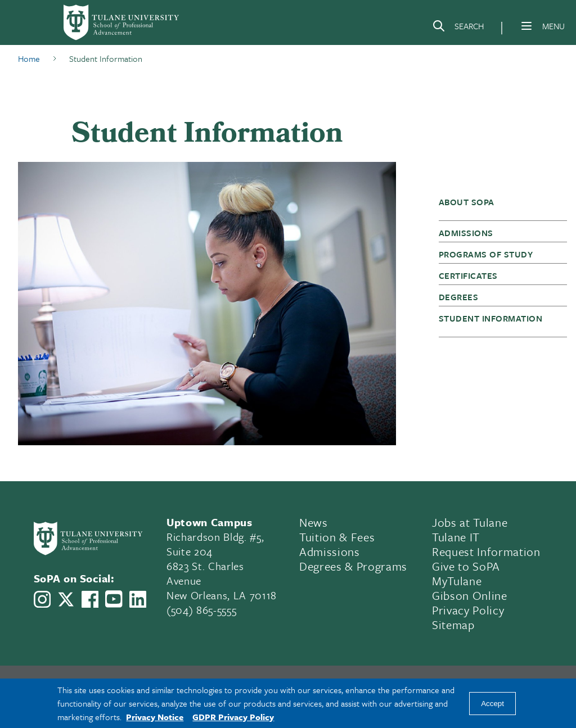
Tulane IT (456, 537)
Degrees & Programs (353, 566)
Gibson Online (470, 595)
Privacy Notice (155, 717)
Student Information (490, 318)
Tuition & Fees (337, 537)
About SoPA (467, 202)
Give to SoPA (466, 566)
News (314, 522)
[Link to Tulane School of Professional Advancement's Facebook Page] (90, 599)
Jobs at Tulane (470, 522)
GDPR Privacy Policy (233, 717)
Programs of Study (486, 254)
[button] (498, 207)
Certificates (468, 275)
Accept (492, 704)
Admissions (466, 233)
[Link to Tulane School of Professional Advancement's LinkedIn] (138, 599)
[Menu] (526, 26)
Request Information (486, 551)
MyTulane (457, 581)
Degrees (458, 297)
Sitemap (453, 625)
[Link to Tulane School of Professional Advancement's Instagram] (42, 599)
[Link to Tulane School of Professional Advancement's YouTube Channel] (114, 599)
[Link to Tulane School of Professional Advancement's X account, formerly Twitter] (66, 599)
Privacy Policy (468, 610)
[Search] (458, 28)
